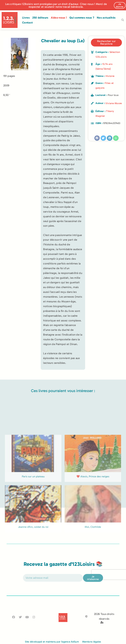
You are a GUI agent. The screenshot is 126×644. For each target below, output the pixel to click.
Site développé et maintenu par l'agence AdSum (52, 642)
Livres (26, 18)
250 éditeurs (40, 18)
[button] (123, 20)
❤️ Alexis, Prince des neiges (93, 509)
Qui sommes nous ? (82, 18)
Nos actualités (106, 18)
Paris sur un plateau (33, 509)
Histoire (110, 76)
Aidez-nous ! (59, 18)
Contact (27, 23)
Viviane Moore (114, 103)
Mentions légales (92, 642)
